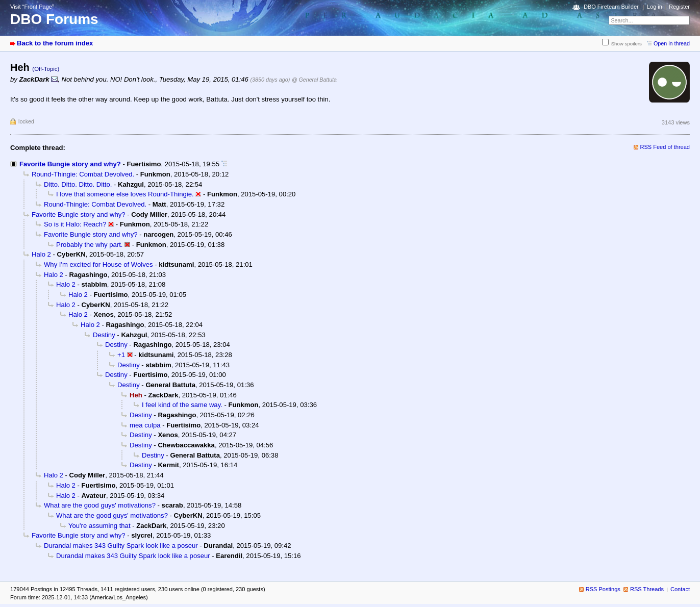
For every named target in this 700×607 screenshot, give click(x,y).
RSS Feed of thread (665, 147)
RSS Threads (647, 589)
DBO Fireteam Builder (611, 7)
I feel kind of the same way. (182, 405)
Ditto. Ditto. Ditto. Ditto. (78, 184)
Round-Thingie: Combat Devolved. (83, 174)
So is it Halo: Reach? (75, 224)
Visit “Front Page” (32, 7)
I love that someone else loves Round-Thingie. (125, 194)
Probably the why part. (89, 245)
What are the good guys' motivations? (100, 505)
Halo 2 (41, 254)
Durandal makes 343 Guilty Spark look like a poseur (121, 546)
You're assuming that (99, 526)
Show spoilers (627, 44)
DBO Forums (54, 19)
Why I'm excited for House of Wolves (98, 264)
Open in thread (672, 43)
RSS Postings (603, 589)
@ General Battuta (314, 80)
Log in (655, 7)
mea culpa (145, 425)
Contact (680, 589)
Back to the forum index (55, 43)
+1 (121, 355)
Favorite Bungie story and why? (70, 164)
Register (679, 7)
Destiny (104, 335)
